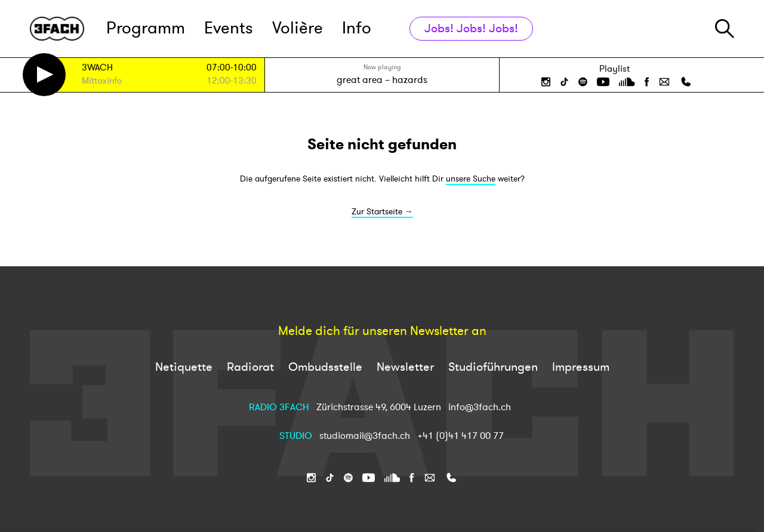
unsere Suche (471, 179)
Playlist (614, 69)
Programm (146, 28)
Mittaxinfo (102, 82)
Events (229, 28)
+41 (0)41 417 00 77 (460, 436)
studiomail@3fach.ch (366, 436)
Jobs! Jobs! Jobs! (471, 28)
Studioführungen (493, 367)
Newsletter (405, 367)
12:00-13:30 (232, 81)
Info (357, 28)
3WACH (97, 68)
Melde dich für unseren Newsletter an (382, 331)
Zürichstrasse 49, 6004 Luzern (379, 407)
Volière (298, 28)
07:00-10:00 (232, 68)
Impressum (581, 367)
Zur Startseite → (382, 212)
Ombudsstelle (325, 367)
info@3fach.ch (480, 407)
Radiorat (250, 367)
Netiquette (184, 367)
